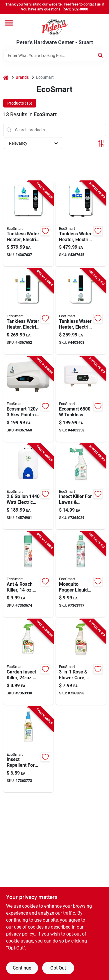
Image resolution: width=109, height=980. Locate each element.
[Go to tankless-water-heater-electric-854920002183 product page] (81, 311)
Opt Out (58, 968)
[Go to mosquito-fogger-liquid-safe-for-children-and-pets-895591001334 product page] (81, 574)
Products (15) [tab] (20, 103)
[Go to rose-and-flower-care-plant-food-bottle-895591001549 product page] (81, 662)
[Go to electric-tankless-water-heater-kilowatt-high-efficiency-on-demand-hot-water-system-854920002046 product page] (81, 224)
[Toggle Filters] (102, 143)
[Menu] (9, 23)
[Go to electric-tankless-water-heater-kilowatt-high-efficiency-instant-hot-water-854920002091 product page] (28, 224)
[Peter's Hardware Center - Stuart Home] (55, 27)
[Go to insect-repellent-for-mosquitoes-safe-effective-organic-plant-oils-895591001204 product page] (28, 750)
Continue (22, 968)
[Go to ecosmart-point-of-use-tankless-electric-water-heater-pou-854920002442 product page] (28, 399)
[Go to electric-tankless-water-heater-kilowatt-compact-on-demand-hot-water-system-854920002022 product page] (28, 311)
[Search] (101, 55)
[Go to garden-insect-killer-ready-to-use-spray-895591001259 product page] (28, 662)
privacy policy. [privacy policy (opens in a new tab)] (21, 934)
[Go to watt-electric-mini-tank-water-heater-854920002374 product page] (28, 487)
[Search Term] (55, 55)
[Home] (6, 77)
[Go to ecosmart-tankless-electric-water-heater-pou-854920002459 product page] (81, 399)
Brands (22, 77)
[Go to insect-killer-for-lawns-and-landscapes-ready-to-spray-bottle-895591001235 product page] (81, 487)
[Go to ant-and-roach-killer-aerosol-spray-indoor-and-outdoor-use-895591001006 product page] (28, 574)
